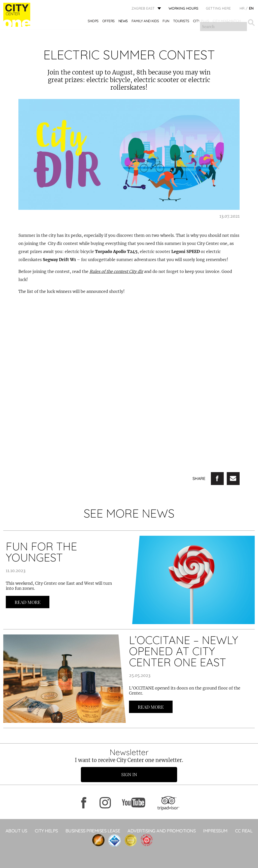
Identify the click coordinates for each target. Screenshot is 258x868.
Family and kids (146, 22)
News (123, 22)
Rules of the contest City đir (116, 271)
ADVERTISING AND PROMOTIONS (162, 831)
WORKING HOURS (183, 9)
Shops (93, 22)
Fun (166, 22)
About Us (16, 831)
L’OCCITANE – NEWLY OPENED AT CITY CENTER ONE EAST (184, 651)
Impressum (215, 831)
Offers (109, 22)
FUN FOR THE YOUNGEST (41, 552)
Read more (28, 602)
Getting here (218, 9)
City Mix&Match (227, 22)
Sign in (129, 775)
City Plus (201, 22)
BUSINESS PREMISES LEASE (93, 831)
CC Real (244, 831)
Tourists (181, 22)
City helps (46, 831)
